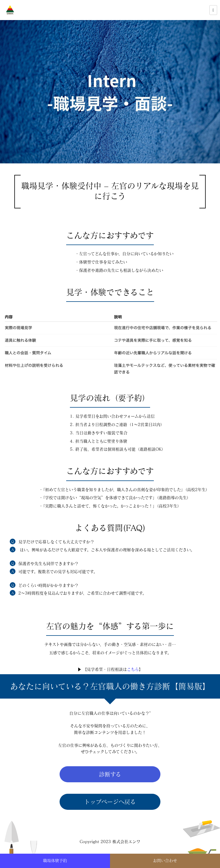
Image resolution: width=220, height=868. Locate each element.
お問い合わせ (165, 861)
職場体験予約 (55, 861)
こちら (133, 669)
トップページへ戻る (110, 802)
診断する (110, 774)
